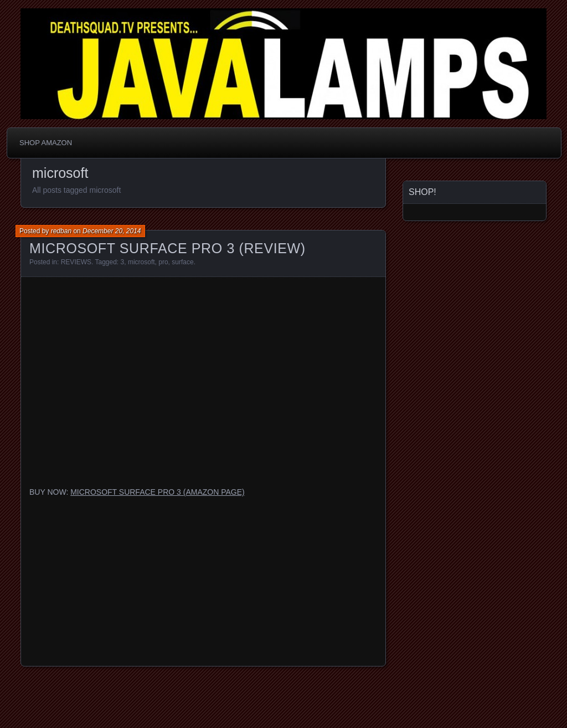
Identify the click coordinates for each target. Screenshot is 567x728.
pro (163, 262)
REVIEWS (76, 262)
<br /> (203, 576)
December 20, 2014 (112, 231)
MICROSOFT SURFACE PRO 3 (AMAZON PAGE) (158, 492)
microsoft (141, 262)
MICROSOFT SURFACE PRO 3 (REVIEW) (167, 248)
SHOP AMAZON (46, 143)
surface (182, 262)
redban (61, 231)
